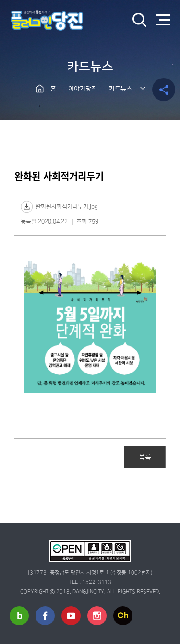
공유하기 (164, 90)
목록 (145, 456)
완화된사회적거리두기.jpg (67, 207)
